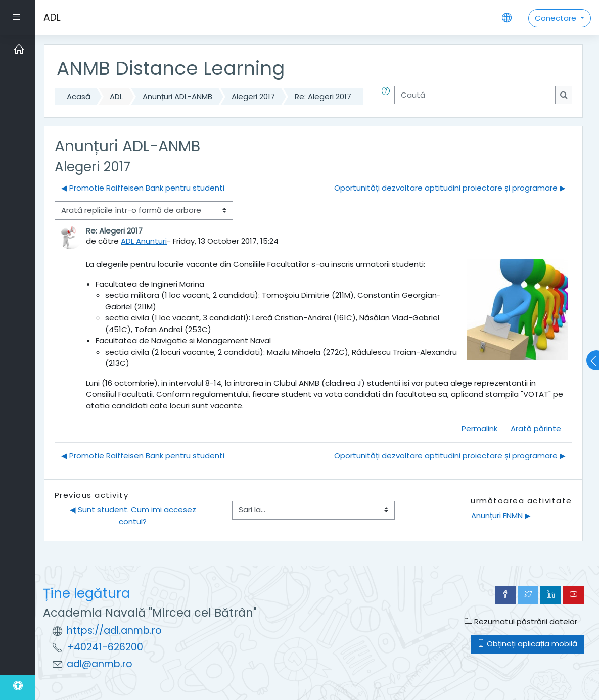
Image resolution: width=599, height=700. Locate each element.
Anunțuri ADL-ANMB (177, 96)
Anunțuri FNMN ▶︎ (501, 515)
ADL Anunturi (144, 241)
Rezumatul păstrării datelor (521, 621)
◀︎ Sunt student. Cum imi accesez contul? (134, 516)
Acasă (79, 96)
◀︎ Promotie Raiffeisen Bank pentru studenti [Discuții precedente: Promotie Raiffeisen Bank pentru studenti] (143, 188)
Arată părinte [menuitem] (536, 428)
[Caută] (475, 95)
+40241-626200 (105, 647)
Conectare (557, 18)
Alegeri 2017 (253, 96)
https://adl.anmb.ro (114, 631)
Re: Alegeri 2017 (323, 96)
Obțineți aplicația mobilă (527, 644)
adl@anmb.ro (100, 664)
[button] (388, 97)
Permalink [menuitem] (479, 428)
